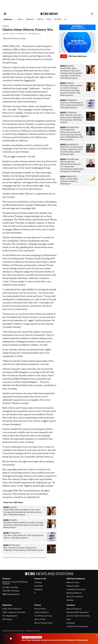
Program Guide (73, 586)
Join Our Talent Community (78, 616)
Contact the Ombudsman (77, 626)
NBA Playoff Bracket (11, 594)
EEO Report (7, 619)
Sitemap (70, 600)
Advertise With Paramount (78, 612)
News (21, 19)
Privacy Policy (40, 609)
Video (49, 19)
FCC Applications (10, 616)
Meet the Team (73, 582)
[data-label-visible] (96, 635)
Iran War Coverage (10, 587)
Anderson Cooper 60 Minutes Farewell (15, 583)
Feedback (71, 623)
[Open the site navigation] (19, 14)
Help (69, 619)
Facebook (39, 586)
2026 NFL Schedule (11, 591)
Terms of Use (40, 619)
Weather (31, 19)
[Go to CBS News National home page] (49, 14)
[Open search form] (92, 14)
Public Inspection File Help (14, 612)
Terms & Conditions (75, 597)
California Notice (41, 612)
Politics (6, 26)
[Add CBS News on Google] (15, 39)
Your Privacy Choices (43, 616)
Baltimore (8, 19)
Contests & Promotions (76, 589)
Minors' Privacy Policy (43, 623)
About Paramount (74, 609)
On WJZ (58, 19)
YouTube (38, 582)
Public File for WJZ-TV (12, 609)
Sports (41, 19)
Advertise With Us (74, 593)
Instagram (39, 589)
